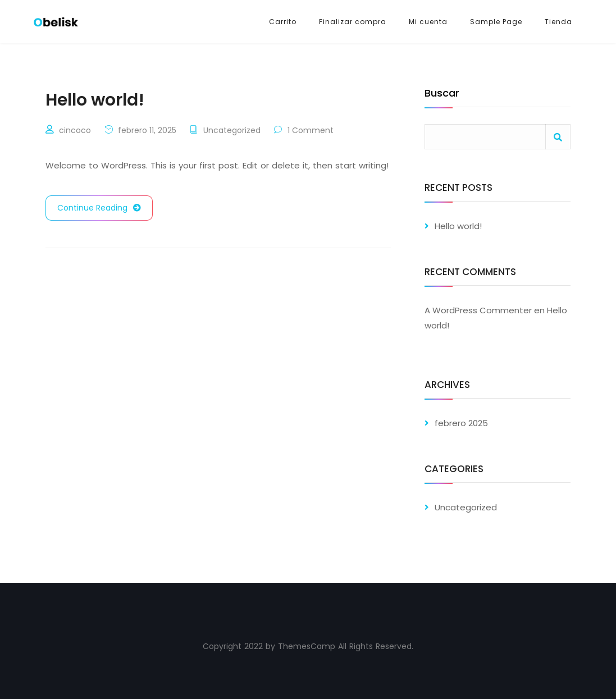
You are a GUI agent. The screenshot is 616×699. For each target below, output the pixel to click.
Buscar (442, 94)
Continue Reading (99, 208)
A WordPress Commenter (478, 310)
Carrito (283, 22)
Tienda (558, 22)
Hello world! (458, 226)
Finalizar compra (353, 22)
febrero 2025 (461, 423)
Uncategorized (232, 130)
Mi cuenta (428, 22)
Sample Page (496, 22)
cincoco (75, 130)
